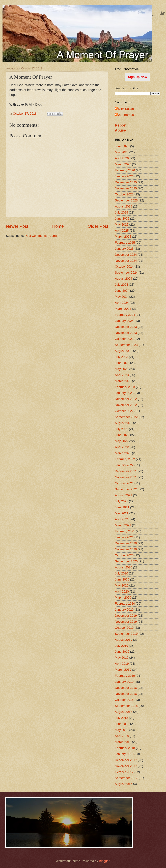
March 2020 (123, 597)
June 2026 (122, 146)
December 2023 (126, 327)
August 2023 (123, 351)
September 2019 (126, 634)
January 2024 (124, 321)
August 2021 (123, 495)
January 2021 (124, 537)
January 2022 (124, 465)
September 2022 (126, 417)
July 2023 (121, 357)
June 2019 (122, 652)
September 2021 (126, 489)
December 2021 (126, 471)
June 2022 (122, 435)
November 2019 (126, 622)
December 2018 (126, 688)
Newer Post (17, 226)
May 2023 (122, 369)
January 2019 (124, 682)
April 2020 (122, 591)
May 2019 (122, 658)
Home (58, 226)
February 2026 (125, 170)
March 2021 (123, 525)
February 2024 (125, 315)
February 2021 (125, 531)
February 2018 (125, 748)
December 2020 (126, 543)
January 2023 (124, 393)
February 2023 (125, 387)
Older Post (98, 226)
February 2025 (125, 243)
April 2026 (122, 158)
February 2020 (125, 604)
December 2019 (126, 616)
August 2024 (123, 279)
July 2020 (121, 573)
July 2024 (121, 285)
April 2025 (122, 231)
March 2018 (123, 742)
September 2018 (126, 706)
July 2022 (121, 429)
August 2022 (123, 423)
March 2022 (123, 453)
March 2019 (123, 670)
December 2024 (126, 255)
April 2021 (122, 519)
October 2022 (124, 411)
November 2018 (126, 694)
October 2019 (124, 628)
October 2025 (124, 194)
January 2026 (124, 176)
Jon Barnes (126, 115)
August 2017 (123, 784)
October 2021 (124, 483)
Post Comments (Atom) (41, 236)
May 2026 (122, 152)
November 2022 (126, 405)
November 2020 (126, 549)
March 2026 (123, 164)
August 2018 (123, 712)
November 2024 (126, 261)
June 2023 (122, 363)
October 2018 (124, 700)
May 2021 (122, 513)
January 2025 (124, 249)
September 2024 (126, 273)
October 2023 (124, 339)
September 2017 (126, 778)
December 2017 (126, 760)
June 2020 (122, 579)
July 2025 (121, 212)
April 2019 (122, 664)
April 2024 (122, 303)
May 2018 (122, 730)
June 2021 (122, 507)
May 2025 (122, 224)
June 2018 (122, 724)
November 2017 (126, 766)
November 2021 (126, 477)
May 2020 (122, 585)
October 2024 (124, 266)
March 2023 (123, 381)
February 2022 (125, 459)
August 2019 (123, 640)
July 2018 (121, 718)
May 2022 (122, 441)
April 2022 (122, 447)
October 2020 (124, 555)
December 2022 (126, 399)
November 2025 (126, 188)
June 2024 (122, 291)
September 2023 (126, 345)
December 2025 (126, 182)
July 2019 (121, 646)
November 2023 (126, 333)
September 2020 (126, 561)
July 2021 (121, 501)
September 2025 (126, 200)
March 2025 (123, 237)
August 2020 (123, 567)
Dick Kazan (126, 109)
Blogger (104, 861)
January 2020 (124, 610)
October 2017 (124, 772)
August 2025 (123, 206)
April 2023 (122, 375)
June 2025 (122, 218)
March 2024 (123, 309)
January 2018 (124, 754)
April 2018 (122, 736)
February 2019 (125, 676)
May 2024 (122, 297)
